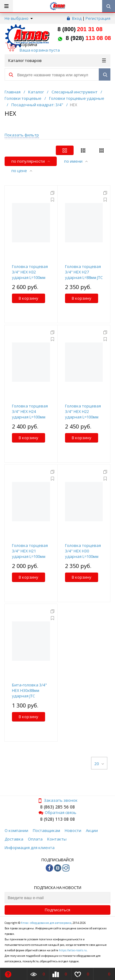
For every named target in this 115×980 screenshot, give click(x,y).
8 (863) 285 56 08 (57, 807)
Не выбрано (19, 18)
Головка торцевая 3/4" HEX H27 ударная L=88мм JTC (84, 272)
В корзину (29, 298)
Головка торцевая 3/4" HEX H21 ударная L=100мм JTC (30, 554)
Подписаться (57, 910)
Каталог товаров (57, 60)
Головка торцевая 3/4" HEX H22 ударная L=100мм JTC (83, 414)
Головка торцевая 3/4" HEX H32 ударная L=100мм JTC (30, 275)
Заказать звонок (58, 800)
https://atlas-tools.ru (73, 950)
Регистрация (98, 18)
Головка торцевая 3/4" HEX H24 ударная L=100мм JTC (30, 414)
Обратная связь (57, 812)
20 (99, 764)
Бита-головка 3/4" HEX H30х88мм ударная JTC (29, 690)
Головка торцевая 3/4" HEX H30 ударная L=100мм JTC (83, 554)
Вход (77, 18)
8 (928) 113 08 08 (57, 819)
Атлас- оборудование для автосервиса (46, 923)
